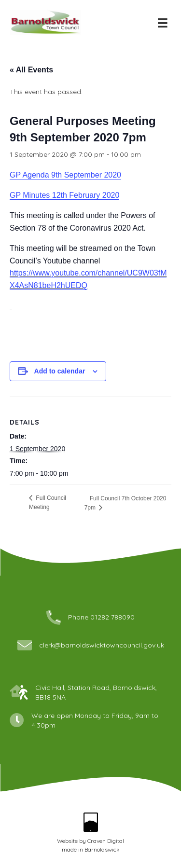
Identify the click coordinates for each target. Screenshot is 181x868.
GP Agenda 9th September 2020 (65, 175)
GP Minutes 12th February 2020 (64, 195)
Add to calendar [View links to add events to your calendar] (60, 371)
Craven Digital (106, 841)
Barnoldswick (102, 849)
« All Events (31, 70)
